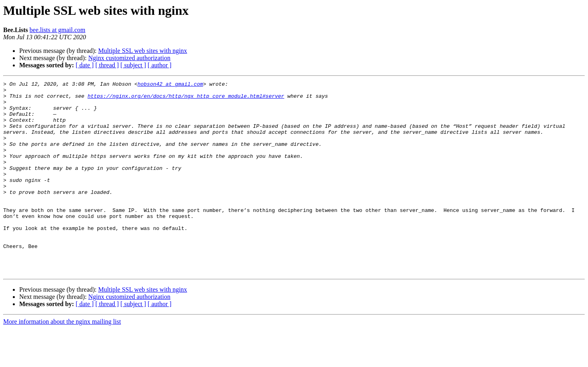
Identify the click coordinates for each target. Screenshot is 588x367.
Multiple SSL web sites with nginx (142, 51)
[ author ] (160, 65)
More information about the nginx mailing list (62, 360)
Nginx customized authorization (129, 58)
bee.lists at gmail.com (58, 30)
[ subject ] (133, 65)
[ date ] (85, 65)
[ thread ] (107, 65)
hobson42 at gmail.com (170, 85)
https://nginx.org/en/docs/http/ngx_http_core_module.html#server (186, 99)
